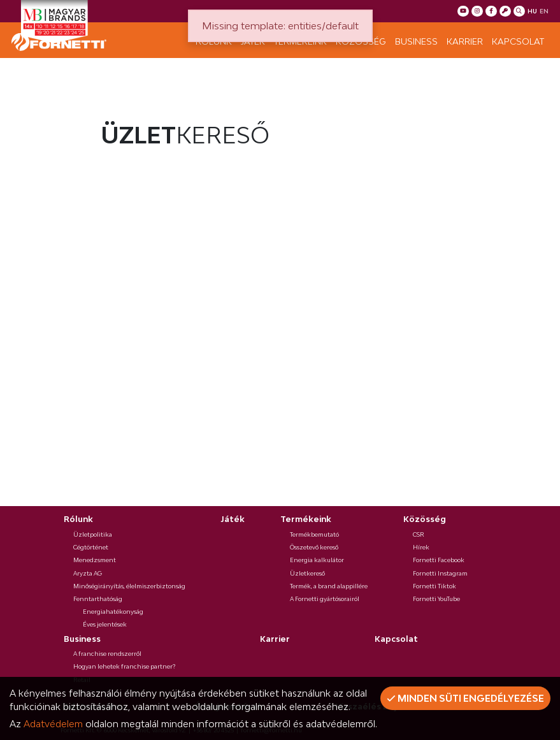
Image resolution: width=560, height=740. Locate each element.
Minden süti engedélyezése (465, 698)
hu (532, 11)
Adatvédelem (53, 724)
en (544, 11)
